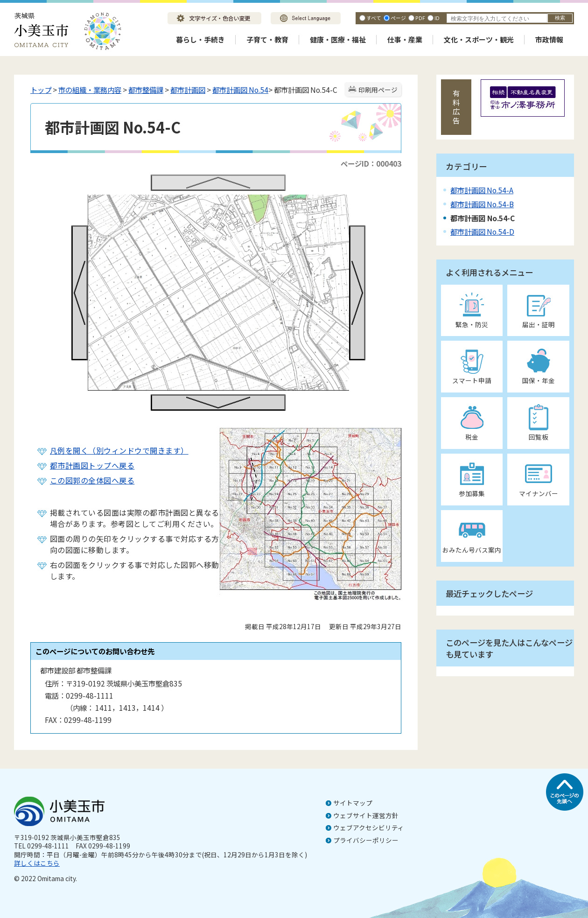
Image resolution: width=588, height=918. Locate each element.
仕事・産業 (405, 39)
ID (437, 18)
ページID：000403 (371, 163)
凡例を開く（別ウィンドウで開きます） (119, 450)
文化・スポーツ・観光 (479, 39)
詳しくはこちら (37, 863)
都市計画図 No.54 (240, 90)
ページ (398, 18)
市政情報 (549, 39)
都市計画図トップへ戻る (92, 465)
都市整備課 (146, 90)
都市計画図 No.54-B (482, 204)
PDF (420, 18)
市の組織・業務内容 (90, 90)
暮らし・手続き (200, 39)
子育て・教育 (267, 39)
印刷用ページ (378, 90)
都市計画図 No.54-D (482, 231)
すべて (374, 18)
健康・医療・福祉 (338, 39)
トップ (41, 90)
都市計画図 (188, 90)
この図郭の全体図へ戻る (92, 480)
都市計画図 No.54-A (482, 190)
